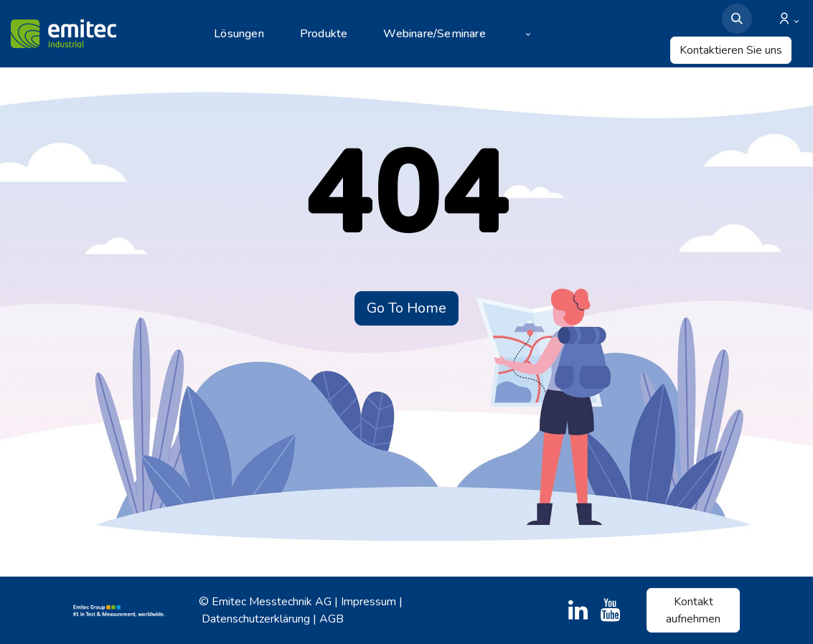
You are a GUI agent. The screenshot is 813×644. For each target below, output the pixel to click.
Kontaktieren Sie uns (731, 50)
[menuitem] (248, 34)
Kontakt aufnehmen (693, 610)
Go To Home (406, 308)
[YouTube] (610, 610)
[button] (737, 19)
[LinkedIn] (578, 610)
